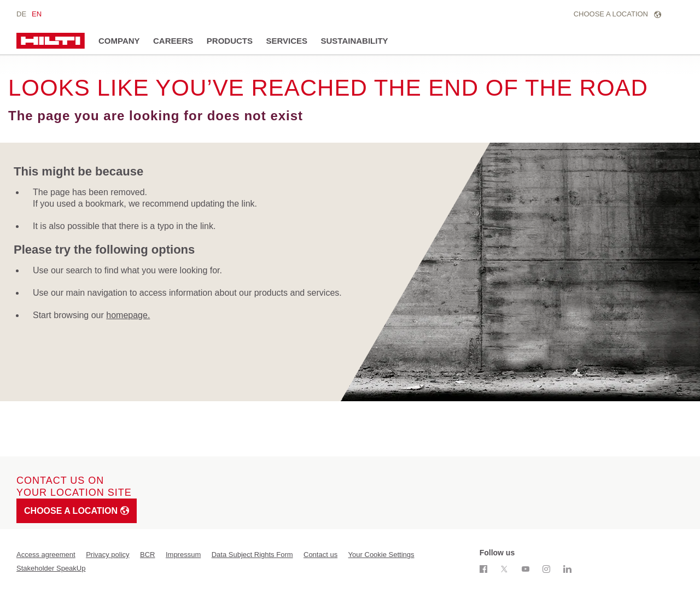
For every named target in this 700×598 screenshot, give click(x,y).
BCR (147, 555)
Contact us (320, 555)
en (37, 14)
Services (287, 41)
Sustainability (355, 41)
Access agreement (46, 555)
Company (119, 41)
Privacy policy (107, 555)
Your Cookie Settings (381, 555)
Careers (173, 41)
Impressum (183, 555)
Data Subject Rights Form (252, 555)
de (21, 14)
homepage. (128, 315)
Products (230, 41)
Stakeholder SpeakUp (51, 568)
